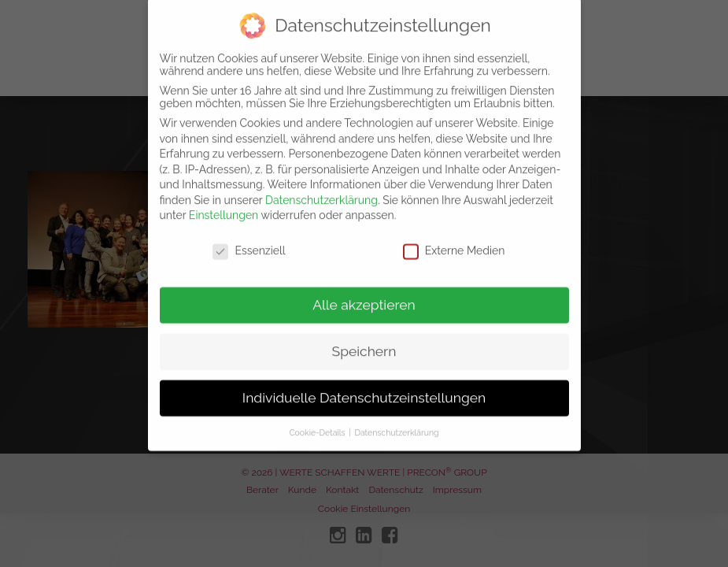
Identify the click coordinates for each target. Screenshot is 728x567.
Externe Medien (454, 239)
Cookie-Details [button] (318, 421)
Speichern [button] (364, 339)
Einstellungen (224, 204)
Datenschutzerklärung (322, 188)
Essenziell (249, 239)
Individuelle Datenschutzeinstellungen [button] (364, 386)
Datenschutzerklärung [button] (396, 421)
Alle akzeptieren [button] (364, 293)
